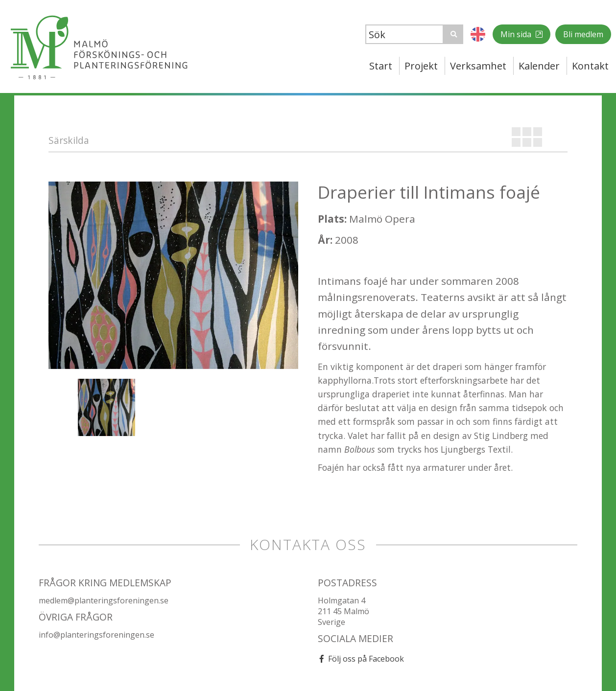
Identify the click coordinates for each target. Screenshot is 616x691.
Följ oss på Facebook (366, 659)
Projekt (421, 66)
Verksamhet (478, 66)
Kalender (539, 66)
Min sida (517, 34)
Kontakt (590, 66)
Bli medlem (583, 34)
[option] (173, 275)
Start (381, 66)
